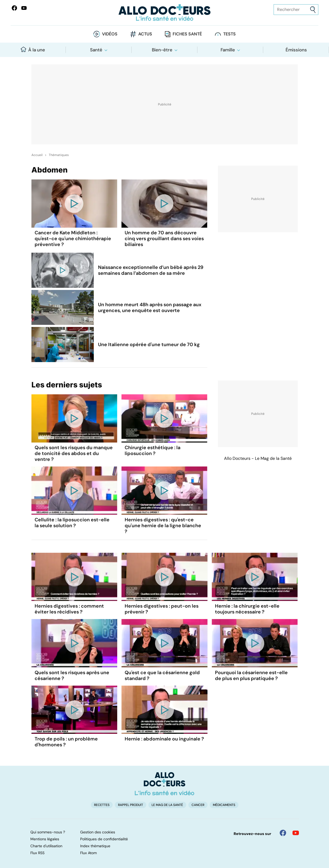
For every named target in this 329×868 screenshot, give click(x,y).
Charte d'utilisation (46, 846)
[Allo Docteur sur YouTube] (296, 833)
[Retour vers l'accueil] (165, 13)
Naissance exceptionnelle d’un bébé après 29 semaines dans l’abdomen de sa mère (151, 270)
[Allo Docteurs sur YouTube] (24, 8)
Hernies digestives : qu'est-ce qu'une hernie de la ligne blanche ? (163, 526)
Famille (228, 50)
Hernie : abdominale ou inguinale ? (164, 739)
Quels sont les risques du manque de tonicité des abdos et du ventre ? (74, 453)
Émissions (296, 50)
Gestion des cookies (98, 832)
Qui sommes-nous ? (48, 832)
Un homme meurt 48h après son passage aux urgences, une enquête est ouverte (150, 308)
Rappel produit (131, 805)
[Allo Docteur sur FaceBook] (14, 8)
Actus (145, 34)
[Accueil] (164, 784)
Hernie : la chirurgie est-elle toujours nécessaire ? (247, 609)
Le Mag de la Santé (167, 805)
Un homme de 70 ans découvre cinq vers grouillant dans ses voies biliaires (164, 239)
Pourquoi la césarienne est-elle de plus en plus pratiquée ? (251, 675)
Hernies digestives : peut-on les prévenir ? (162, 609)
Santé (96, 50)
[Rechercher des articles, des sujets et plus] (296, 10)
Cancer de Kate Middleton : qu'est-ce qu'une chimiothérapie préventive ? (73, 239)
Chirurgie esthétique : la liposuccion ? (153, 451)
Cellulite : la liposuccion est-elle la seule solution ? (72, 523)
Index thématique (95, 846)
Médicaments (224, 805)
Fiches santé (187, 34)
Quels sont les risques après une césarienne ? (72, 675)
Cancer (198, 805)
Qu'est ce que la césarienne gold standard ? (162, 675)
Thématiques (59, 155)
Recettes (102, 805)
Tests (230, 34)
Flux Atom (88, 853)
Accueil (37, 155)
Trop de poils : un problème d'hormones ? (66, 742)
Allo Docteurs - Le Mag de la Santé (258, 458)
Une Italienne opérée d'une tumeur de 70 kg (149, 345)
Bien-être (162, 50)
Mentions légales (45, 839)
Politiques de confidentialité (104, 839)
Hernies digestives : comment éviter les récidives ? (69, 609)
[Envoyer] (313, 10)
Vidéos (110, 34)
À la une (33, 50)
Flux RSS (37, 853)
